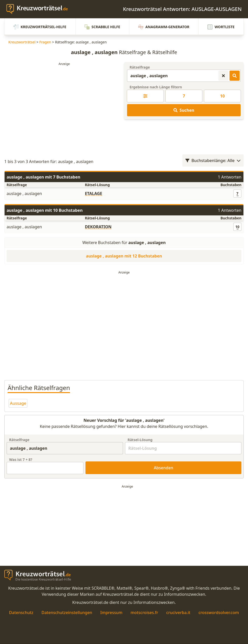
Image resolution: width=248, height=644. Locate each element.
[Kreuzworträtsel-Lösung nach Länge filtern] (145, 96)
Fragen (45, 42)
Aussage (18, 403)
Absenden (163, 468)
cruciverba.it (178, 613)
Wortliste (221, 27)
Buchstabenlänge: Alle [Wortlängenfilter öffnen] (213, 160)
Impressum (111, 613)
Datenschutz (21, 613)
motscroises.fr (144, 613)
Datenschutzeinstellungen (67, 613)
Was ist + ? (21, 460)
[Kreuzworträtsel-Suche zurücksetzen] (223, 76)
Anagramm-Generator (164, 27)
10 (222, 96)
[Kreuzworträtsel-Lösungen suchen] (235, 76)
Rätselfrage (140, 67)
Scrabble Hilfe (102, 27)
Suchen (184, 110)
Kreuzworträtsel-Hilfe (40, 27)
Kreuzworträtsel (22, 42)
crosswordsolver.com (219, 613)
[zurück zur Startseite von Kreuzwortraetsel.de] (40, 9)
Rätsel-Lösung (140, 440)
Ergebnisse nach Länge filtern (156, 87)
